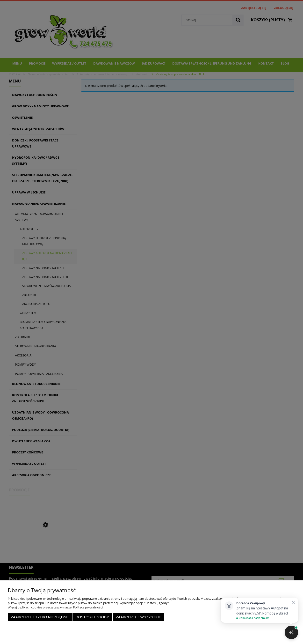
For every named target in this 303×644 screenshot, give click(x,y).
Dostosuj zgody (92, 617)
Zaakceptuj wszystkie (138, 617)
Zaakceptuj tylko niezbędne (40, 617)
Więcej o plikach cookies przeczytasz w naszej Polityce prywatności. (56, 607)
